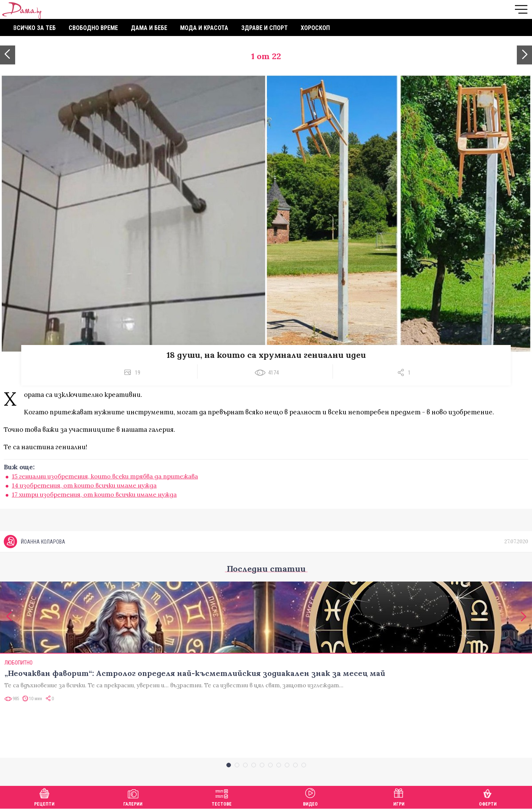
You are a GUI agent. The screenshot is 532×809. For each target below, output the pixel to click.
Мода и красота (204, 28)
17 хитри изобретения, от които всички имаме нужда (94, 494)
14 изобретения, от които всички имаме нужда (84, 485)
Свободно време (93, 28)
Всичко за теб (35, 28)
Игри (399, 796)
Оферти (488, 796)
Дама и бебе (149, 28)
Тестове (222, 796)
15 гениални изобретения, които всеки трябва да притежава (105, 476)
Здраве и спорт (264, 28)
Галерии (133, 796)
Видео (310, 796)
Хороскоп (315, 28)
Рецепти (44, 796)
